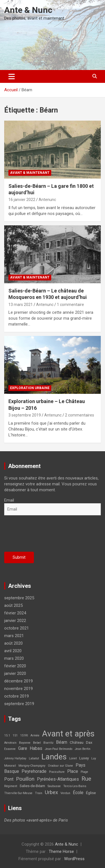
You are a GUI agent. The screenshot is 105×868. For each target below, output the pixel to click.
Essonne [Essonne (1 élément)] (10, 749)
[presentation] (47, 535)
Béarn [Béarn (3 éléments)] (62, 742)
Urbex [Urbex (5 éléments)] (51, 792)
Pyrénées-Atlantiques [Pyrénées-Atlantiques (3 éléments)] (58, 779)
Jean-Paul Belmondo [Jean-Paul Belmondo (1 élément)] (59, 749)
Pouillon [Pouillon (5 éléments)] (25, 779)
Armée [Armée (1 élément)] (35, 735)
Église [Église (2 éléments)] (91, 793)
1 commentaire (70, 305)
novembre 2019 (18, 689)
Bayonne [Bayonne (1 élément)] (25, 743)
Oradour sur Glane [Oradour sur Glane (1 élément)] (60, 766)
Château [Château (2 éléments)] (77, 742)
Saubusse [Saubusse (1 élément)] (54, 786)
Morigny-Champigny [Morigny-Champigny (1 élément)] (32, 766)
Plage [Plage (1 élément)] (84, 772)
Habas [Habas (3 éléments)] (36, 748)
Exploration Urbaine (30, 388)
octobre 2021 (17, 628)
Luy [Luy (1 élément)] (94, 758)
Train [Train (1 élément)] (39, 793)
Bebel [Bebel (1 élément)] (37, 743)
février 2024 (15, 613)
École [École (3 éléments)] (78, 793)
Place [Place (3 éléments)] (73, 771)
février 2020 (15, 666)
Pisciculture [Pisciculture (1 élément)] (57, 772)
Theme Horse (61, 851)
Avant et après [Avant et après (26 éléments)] (68, 734)
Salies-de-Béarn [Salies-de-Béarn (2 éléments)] (32, 786)
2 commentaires (80, 415)
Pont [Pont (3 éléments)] (9, 779)
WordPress (74, 859)
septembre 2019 (19, 704)
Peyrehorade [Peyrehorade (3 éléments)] (34, 771)
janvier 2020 (15, 673)
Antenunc (47, 200)
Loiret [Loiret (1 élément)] (73, 758)
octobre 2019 (17, 696)
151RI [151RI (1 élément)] (24, 735)
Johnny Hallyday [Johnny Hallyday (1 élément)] (15, 758)
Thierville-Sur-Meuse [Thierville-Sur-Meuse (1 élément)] (18, 793)
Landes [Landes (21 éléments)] (54, 757)
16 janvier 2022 (22, 200)
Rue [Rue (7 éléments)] (86, 779)
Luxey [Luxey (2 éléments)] (84, 758)
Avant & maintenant (30, 173)
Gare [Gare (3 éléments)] (23, 748)
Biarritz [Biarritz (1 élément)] (48, 743)
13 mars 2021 (21, 305)
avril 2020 (13, 651)
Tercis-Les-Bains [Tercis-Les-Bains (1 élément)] (75, 786)
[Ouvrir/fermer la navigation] (12, 76)
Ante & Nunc (28, 10)
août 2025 (13, 605)
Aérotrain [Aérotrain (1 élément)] (10, 743)
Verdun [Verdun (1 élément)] (65, 793)
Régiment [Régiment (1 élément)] (11, 786)
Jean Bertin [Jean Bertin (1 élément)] (83, 749)
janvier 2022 (15, 621)
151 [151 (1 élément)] (15, 735)
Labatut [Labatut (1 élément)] (34, 758)
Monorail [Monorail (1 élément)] (10, 766)
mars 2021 (14, 636)
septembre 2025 (19, 598)
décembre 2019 (18, 681)
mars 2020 (14, 658)
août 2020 (13, 643)
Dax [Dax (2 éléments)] (89, 742)
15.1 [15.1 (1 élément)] (7, 735)
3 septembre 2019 (25, 415)
